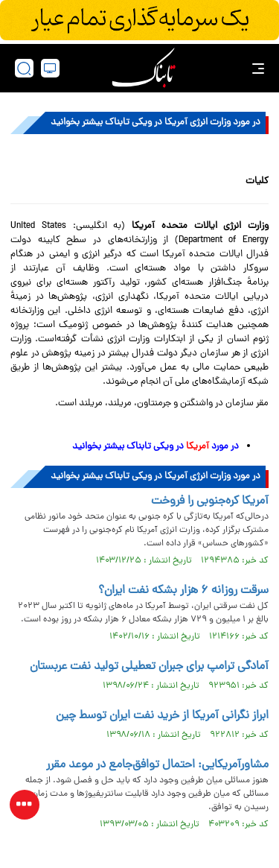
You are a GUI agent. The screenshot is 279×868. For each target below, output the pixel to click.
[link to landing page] (144, 68)
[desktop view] (50, 68)
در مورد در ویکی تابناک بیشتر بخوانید (154, 447)
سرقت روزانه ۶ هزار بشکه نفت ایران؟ (183, 591)
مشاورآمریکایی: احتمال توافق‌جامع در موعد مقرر (157, 765)
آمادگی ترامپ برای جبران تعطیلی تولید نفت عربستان (149, 667)
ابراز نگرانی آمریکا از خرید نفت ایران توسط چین (162, 716)
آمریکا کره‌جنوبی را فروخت (210, 501)
